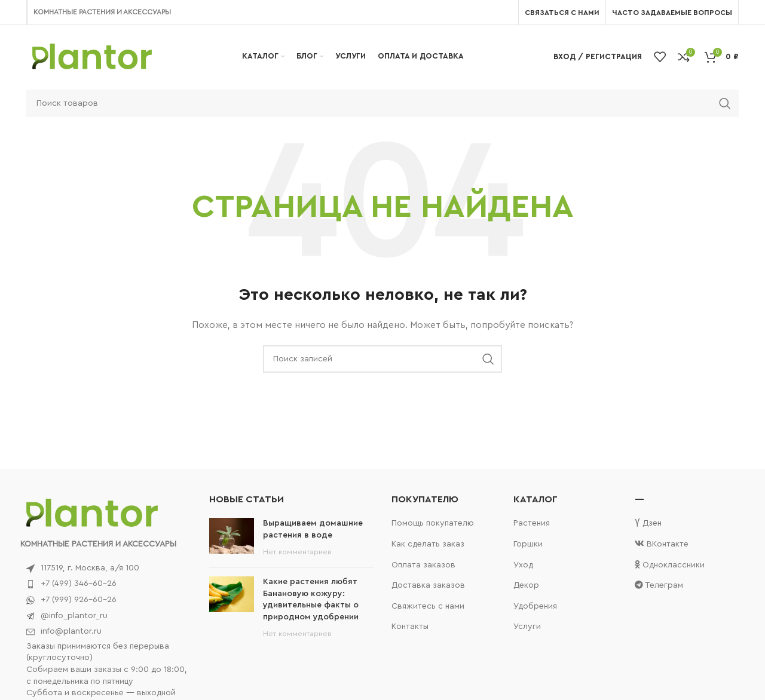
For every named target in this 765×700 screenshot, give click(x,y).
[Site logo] (92, 56)
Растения (532, 523)
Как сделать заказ (428, 544)
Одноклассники (670, 565)
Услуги (527, 627)
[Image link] (92, 512)
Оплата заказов (423, 565)
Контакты (410, 627)
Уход (523, 565)
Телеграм (659, 585)
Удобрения (535, 606)
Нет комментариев (297, 552)
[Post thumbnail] (232, 538)
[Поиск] (382, 103)
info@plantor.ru (71, 631)
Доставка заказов (428, 585)
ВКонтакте (662, 544)
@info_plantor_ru (74, 616)
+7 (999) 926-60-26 (79, 600)
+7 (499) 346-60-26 (79, 584)
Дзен (648, 523)
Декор (526, 585)
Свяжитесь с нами (428, 606)
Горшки (528, 544)
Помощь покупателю (433, 523)
